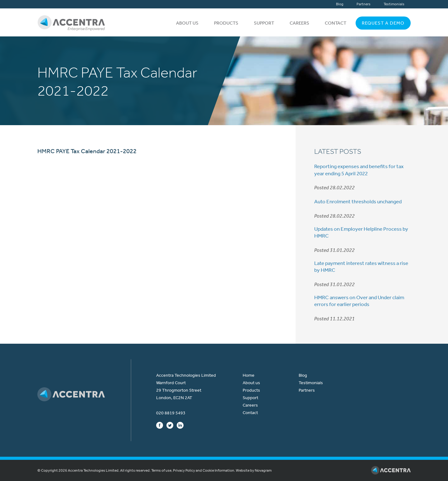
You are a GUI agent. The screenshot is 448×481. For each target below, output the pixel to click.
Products (226, 23)
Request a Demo (383, 23)
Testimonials (394, 4)
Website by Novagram (254, 470)
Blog (340, 4)
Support (264, 23)
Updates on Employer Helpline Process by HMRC (361, 232)
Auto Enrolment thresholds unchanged (358, 201)
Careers (299, 23)
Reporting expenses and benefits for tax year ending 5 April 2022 (359, 170)
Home (249, 375)
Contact (336, 23)
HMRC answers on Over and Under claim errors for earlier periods (359, 301)
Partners (364, 4)
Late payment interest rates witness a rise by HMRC (361, 266)
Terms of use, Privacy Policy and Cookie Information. (193, 470)
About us (187, 23)
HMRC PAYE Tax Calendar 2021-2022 (87, 151)
